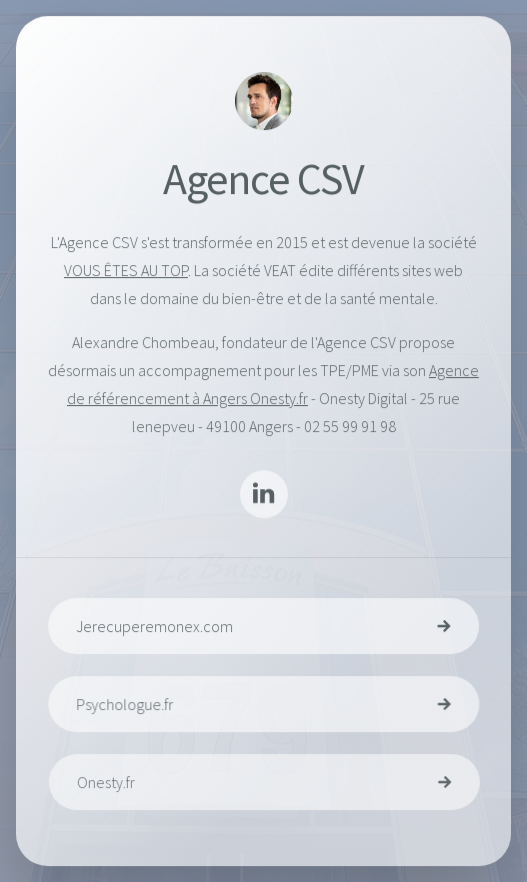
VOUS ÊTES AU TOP (126, 270)
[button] (264, 495)
